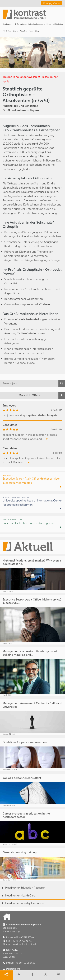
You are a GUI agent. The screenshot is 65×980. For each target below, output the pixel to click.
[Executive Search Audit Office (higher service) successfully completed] (32, 482)
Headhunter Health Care (18, 896)
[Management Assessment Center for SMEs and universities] (32, 717)
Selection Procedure (37, 24)
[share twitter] (46, 975)
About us (24, 31)
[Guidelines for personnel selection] (32, 754)
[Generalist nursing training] (32, 865)
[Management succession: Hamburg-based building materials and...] (32, 672)
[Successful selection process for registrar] (32, 524)
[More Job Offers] (32, 395)
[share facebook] (32, 975)
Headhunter (7, 24)
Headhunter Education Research (23, 888)
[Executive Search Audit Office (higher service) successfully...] (32, 620)
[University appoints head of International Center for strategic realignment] (32, 503)
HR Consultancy (20, 24)
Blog (37, 31)
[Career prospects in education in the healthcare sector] (32, 827)
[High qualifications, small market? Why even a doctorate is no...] (32, 574)
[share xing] (20, 975)
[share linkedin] (59, 975)
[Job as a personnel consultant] (32, 790)
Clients (16, 31)
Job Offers (7, 31)
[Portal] (34, 15)
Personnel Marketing (55, 24)
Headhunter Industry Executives (22, 903)
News (31, 31)
